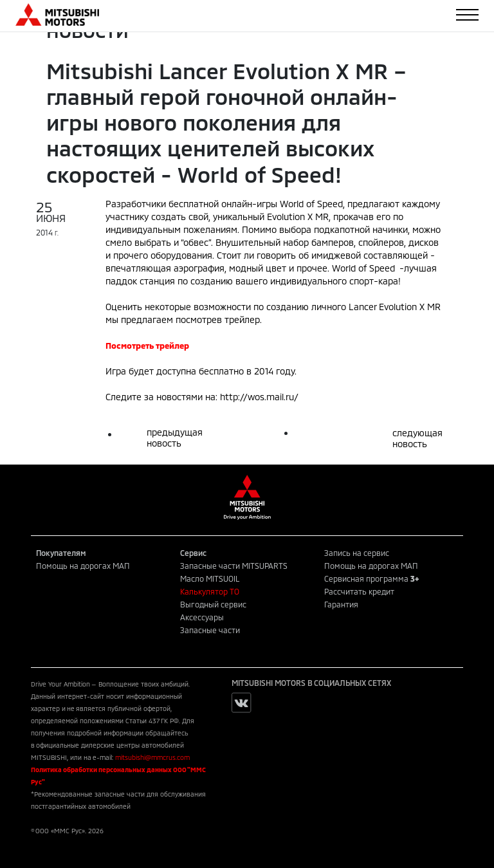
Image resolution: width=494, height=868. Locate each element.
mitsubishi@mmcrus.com (152, 757)
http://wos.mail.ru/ (259, 397)
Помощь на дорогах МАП (83, 566)
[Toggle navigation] (467, 15)
